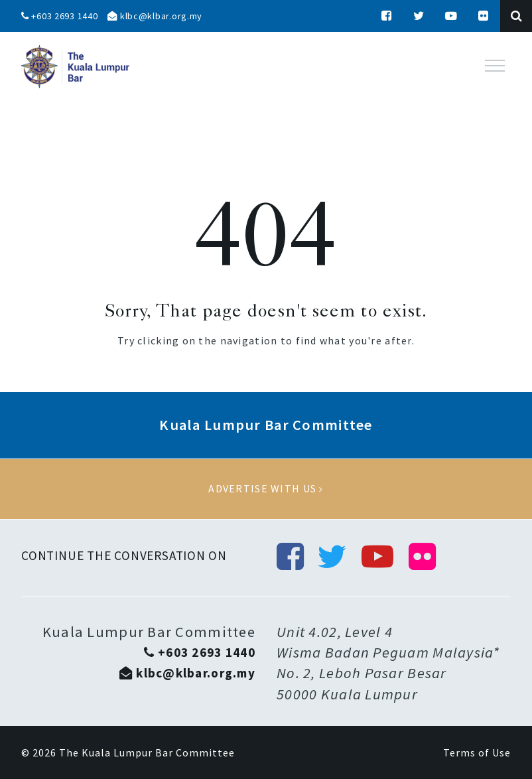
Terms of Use (477, 752)
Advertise (266, 489)
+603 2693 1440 (60, 16)
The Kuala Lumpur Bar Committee (147, 752)
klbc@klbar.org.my (155, 16)
